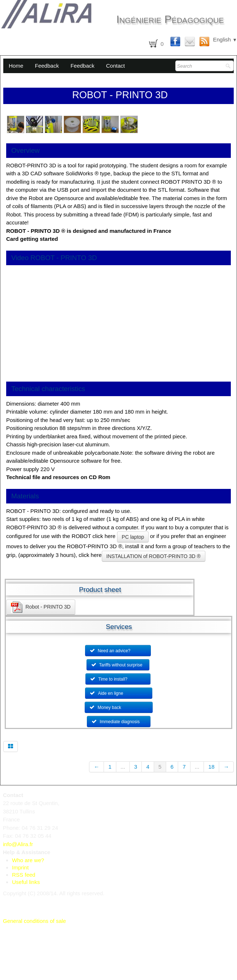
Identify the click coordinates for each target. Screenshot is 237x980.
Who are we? (28, 860)
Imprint (20, 867)
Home (16, 66)
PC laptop (133, 537)
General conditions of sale (34, 921)
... (123, 767)
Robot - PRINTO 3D (41, 607)
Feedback (47, 66)
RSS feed (24, 875)
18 (211, 767)
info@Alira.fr (18, 844)
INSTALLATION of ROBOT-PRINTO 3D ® (154, 556)
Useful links (26, 882)
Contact (116, 66)
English (225, 39)
